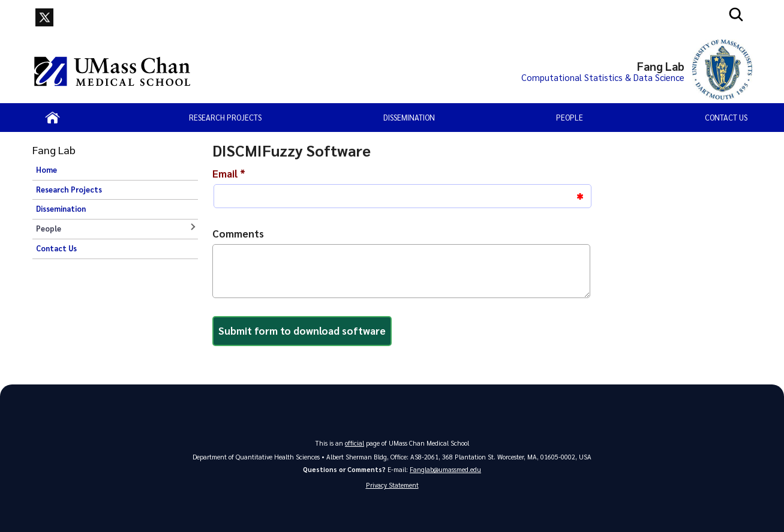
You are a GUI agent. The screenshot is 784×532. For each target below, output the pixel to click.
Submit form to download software (302, 330)
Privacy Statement (392, 485)
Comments (238, 233)
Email (229, 173)
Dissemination (409, 117)
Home (46, 170)
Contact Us (726, 117)
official (355, 443)
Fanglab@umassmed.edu (445, 469)
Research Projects (225, 117)
